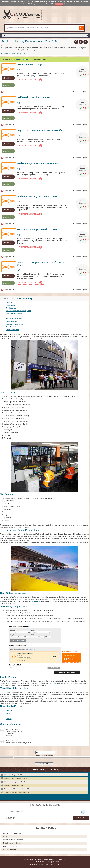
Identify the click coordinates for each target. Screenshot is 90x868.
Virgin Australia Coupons (13, 840)
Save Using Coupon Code (14, 319)
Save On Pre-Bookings (30, 64)
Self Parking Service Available (33, 97)
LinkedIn (9, 719)
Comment (78, 92)
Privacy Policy (33, 859)
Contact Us (53, 859)
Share (86, 92)
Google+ (9, 716)
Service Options (11, 305)
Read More (68, 4)
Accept (59, 4)
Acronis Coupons (10, 846)
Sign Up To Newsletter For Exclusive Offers (41, 130)
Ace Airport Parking (24, 59)
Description (10, 302)
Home (26, 859)
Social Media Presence (13, 327)
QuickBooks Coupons (12, 833)
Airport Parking (34, 601)
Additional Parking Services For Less (37, 196)
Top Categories (11, 308)
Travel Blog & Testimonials (15, 324)
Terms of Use (43, 859)
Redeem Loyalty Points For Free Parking (39, 163)
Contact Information (12, 330)
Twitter (8, 713)
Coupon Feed (62, 859)
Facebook (9, 710)
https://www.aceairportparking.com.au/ (13, 53)
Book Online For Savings (14, 314)
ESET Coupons (9, 850)
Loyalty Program (11, 321)
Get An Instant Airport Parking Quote (37, 229)
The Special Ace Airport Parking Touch (18, 311)
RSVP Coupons (10, 836)
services (55, 683)
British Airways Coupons (13, 843)
